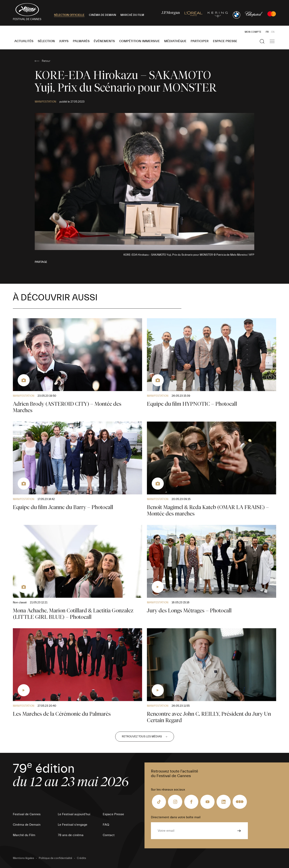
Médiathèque (175, 41)
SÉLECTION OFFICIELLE (69, 15)
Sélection (46, 41)
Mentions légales (23, 858)
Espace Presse (225, 41)
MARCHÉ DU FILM (132, 15)
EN (273, 32)
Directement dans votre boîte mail (176, 817)
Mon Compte (253, 32)
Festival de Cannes (27, 814)
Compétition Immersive (139, 41)
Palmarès (81, 41)
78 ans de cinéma (71, 835)
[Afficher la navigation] (272, 41)
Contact (109, 835)
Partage (41, 262)
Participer (200, 41)
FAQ (106, 825)
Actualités (24, 41)
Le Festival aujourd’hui (74, 814)
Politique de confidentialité (55, 858)
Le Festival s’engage (73, 825)
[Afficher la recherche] (262, 41)
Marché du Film (24, 835)
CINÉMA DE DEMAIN (103, 15)
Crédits (81, 858)
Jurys (64, 41)
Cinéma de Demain (27, 825)
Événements (104, 41)
